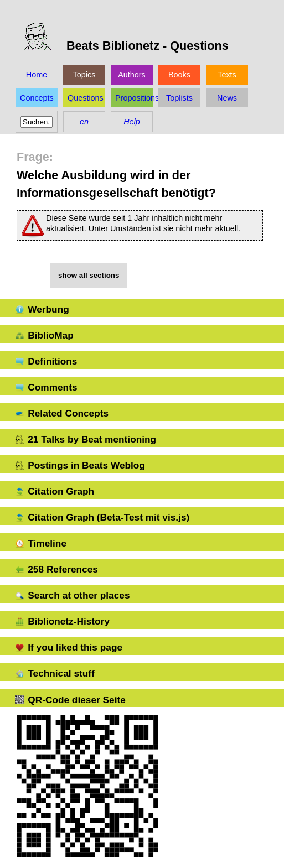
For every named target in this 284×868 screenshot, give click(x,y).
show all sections (89, 275)
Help (132, 122)
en (84, 122)
